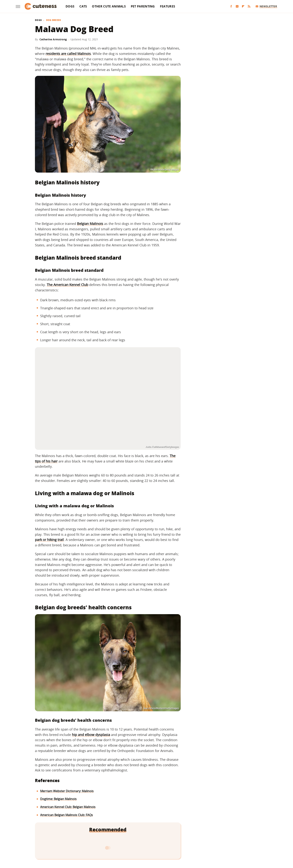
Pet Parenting (143, 6)
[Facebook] (231, 6)
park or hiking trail (49, 540)
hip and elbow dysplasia (91, 735)
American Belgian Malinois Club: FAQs (67, 815)
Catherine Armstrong (53, 39)
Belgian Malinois (90, 224)
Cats (83, 6)
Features (168, 6)
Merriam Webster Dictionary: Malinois (67, 791)
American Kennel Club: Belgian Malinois (68, 807)
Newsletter (266, 6)
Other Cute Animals (109, 6)
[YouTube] (237, 6)
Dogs (70, 6)
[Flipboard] (243, 6)
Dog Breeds (54, 20)
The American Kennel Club (67, 285)
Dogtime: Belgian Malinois (58, 799)
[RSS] (249, 6)
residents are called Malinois (68, 54)
